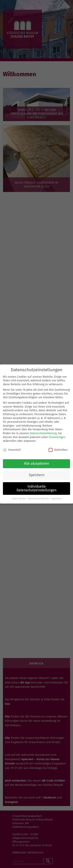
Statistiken (58, 450)
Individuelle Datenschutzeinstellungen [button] (36, 488)
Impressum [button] (56, 499)
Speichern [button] (37, 475)
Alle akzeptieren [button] (36, 464)
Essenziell (12, 450)
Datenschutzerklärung (43, 433)
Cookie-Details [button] (19, 499)
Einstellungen (57, 437)
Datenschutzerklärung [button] (39, 499)
